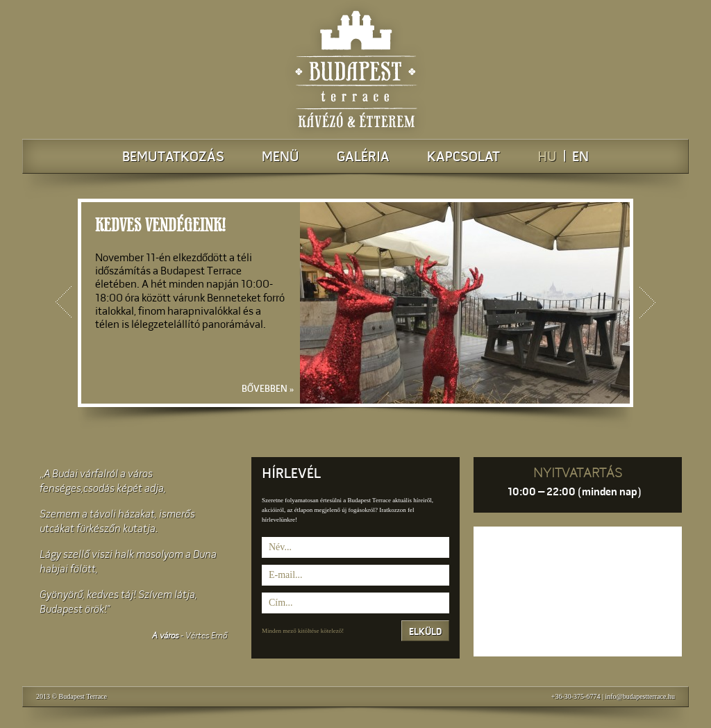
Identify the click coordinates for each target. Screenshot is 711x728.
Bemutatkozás (173, 158)
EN (580, 158)
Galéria (363, 158)
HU (547, 158)
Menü (281, 158)
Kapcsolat (463, 158)
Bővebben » (271, 389)
